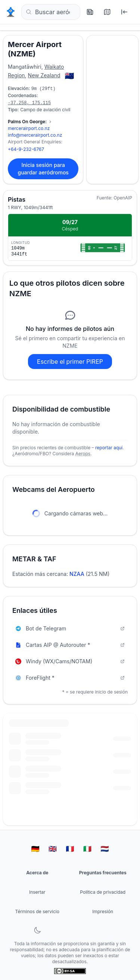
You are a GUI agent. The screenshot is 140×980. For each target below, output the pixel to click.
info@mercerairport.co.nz (35, 135)
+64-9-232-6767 (26, 149)
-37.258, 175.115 (29, 103)
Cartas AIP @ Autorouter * (70, 645)
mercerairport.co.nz (29, 128)
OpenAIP (123, 198)
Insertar (37, 892)
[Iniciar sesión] (126, 12)
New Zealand (44, 75)
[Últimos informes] (91, 12)
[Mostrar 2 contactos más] (30, 122)
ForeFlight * (70, 678)
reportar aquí (109, 448)
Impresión (103, 911)
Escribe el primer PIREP (70, 362)
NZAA (77, 574)
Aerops (83, 454)
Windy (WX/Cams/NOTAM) (70, 661)
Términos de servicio (37, 911)
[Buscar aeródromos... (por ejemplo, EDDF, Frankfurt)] (51, 12)
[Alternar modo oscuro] (37, 930)
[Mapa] (109, 12)
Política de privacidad (103, 892)
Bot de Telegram (70, 628)
